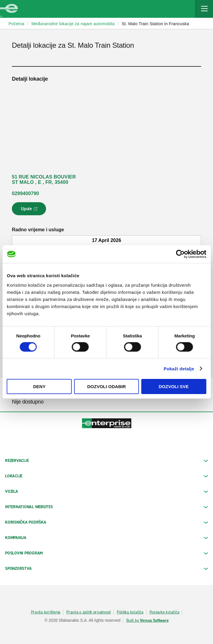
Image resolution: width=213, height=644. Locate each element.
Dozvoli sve (174, 386)
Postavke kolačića (164, 612)
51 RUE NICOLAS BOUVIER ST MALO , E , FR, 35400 (44, 180)
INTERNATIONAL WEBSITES (106, 507)
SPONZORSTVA (106, 569)
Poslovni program (106, 553)
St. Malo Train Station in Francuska (156, 24)
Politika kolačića (130, 612)
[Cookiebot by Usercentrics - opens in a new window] (180, 254)
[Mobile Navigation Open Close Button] (204, 9)
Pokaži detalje (179, 369)
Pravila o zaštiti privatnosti (89, 612)
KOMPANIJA (106, 538)
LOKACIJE (106, 476)
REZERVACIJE (106, 461)
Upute (30, 211)
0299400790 (25, 193)
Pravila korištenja (46, 612)
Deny (39, 386)
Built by (147, 621)
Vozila (106, 491)
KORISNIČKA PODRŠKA (106, 522)
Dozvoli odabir (106, 386)
